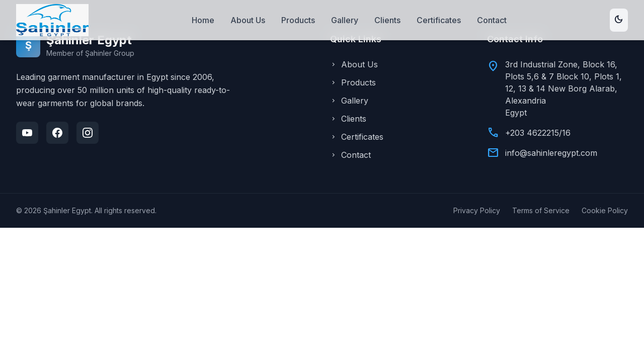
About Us (248, 20)
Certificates (439, 20)
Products (298, 20)
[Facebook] (57, 133)
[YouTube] (27, 133)
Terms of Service (541, 210)
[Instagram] (88, 133)
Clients (387, 20)
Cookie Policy (605, 210)
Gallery (345, 20)
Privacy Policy (477, 210)
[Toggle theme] (619, 20)
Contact (492, 20)
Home (203, 20)
